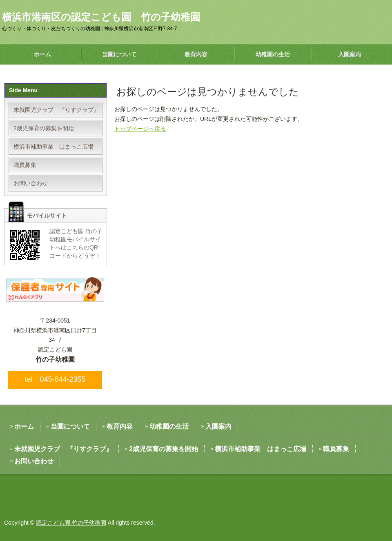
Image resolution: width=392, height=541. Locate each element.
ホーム (42, 54)
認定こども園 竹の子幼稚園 (71, 523)
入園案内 (350, 54)
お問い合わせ (31, 183)
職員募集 (25, 165)
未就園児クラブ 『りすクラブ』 (56, 110)
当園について (119, 54)
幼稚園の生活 (273, 54)
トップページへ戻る (140, 129)
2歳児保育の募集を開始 (44, 128)
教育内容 (196, 54)
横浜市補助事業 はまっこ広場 (53, 147)
